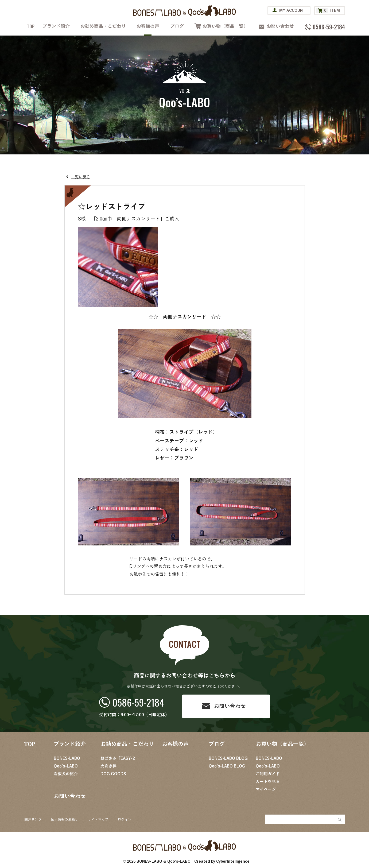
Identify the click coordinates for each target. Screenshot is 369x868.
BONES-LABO (67, 758)
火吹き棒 (108, 766)
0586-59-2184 (138, 702)
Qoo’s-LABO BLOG (227, 766)
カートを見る (268, 782)
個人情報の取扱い (65, 820)
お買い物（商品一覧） (225, 26)
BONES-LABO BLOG (228, 758)
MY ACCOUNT (292, 11)
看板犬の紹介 (66, 774)
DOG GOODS (113, 774)
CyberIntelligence (233, 861)
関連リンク (33, 820)
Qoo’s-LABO (66, 766)
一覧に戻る (81, 177)
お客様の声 (148, 26)
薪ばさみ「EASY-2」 (120, 758)
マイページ (266, 789)
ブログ (177, 26)
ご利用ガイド (268, 774)
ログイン (125, 820)
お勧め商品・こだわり (103, 26)
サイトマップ (98, 820)
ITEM (328, 11)
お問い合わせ (280, 26)
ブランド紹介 (56, 26)
